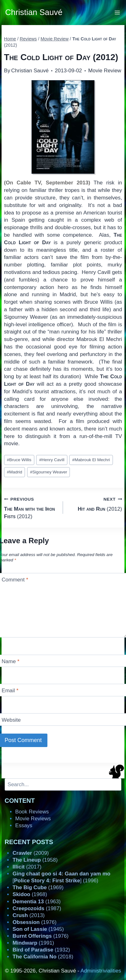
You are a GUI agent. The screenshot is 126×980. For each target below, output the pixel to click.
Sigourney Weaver (48, 472)
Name (10, 661)
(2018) (43, 957)
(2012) (31, 507)
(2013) (29, 915)
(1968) (30, 894)
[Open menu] (117, 12)
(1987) (37, 908)
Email (10, 691)
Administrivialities (101, 971)
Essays (24, 825)
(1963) (36, 902)
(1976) (34, 922)
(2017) (27, 867)
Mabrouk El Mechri (91, 460)
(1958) (35, 860)
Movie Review (105, 71)
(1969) (38, 887)
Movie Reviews (33, 819)
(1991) (33, 943)
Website (11, 720)
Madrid (15, 472)
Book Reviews (32, 812)
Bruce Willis (19, 460)
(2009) (31, 853)
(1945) (38, 929)
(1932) (41, 950)
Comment (15, 580)
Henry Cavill (52, 460)
